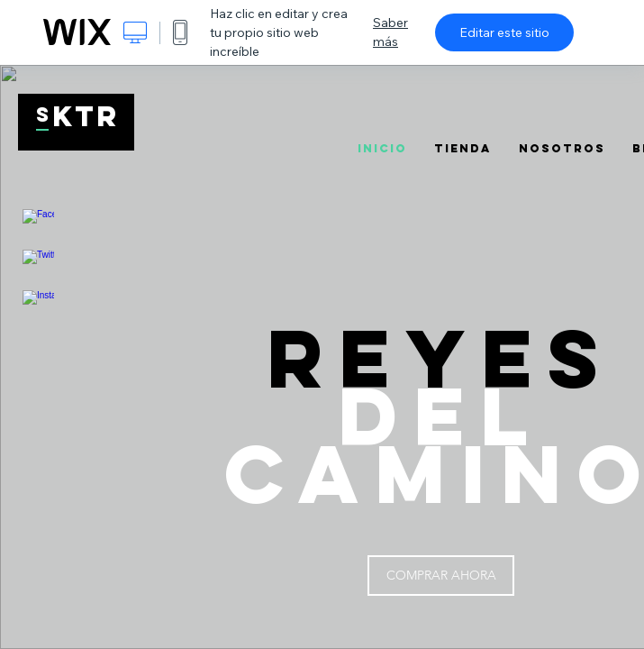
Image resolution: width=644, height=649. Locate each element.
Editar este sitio (504, 32)
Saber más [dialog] (390, 32)
